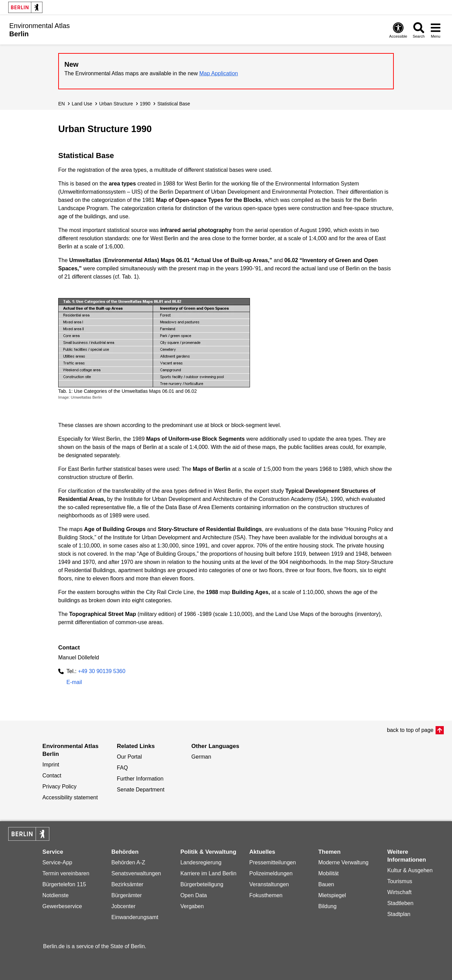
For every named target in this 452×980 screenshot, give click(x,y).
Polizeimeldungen (271, 873)
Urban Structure (116, 104)
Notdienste (56, 895)
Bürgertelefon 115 (64, 884)
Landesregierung (201, 862)
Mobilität (328, 873)
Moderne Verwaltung (343, 862)
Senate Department (141, 790)
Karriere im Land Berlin (209, 873)
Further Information (140, 779)
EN (61, 104)
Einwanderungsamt (135, 917)
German (201, 757)
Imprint (51, 765)
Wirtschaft (399, 892)
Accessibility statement (70, 797)
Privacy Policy (60, 786)
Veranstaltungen (269, 884)
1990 (145, 104)
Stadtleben (400, 903)
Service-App (57, 862)
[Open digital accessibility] (398, 30)
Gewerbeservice (62, 906)
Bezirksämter (127, 884)
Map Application (219, 73)
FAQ (122, 768)
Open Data (194, 895)
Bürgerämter (127, 895)
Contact (52, 776)
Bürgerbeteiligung (202, 884)
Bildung (327, 906)
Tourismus (400, 881)
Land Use (82, 104)
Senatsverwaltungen (136, 873)
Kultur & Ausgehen (410, 870)
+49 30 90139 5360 (102, 671)
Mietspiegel (332, 895)
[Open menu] (436, 30)
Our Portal (129, 757)
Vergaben (192, 906)
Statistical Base (174, 104)
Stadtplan (399, 914)
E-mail (74, 683)
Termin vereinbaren (66, 873)
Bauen (326, 884)
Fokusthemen (266, 895)
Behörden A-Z (128, 862)
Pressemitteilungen (273, 862)
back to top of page (410, 730)
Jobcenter (123, 906)
